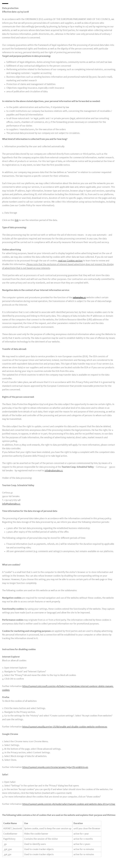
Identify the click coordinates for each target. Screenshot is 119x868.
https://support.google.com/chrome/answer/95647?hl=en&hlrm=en (55, 767)
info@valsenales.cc (54, 471)
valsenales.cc (79, 298)
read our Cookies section (70, 261)
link (17, 220)
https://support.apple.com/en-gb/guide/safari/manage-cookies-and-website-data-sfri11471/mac (69, 804)
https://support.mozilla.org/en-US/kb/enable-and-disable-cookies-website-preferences (65, 727)
